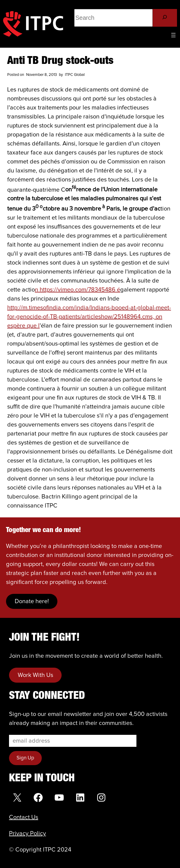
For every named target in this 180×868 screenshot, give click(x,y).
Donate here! (32, 601)
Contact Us (24, 817)
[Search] (165, 18)
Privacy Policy (27, 834)
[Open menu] (173, 35)
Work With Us (35, 675)
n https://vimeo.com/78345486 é (78, 290)
